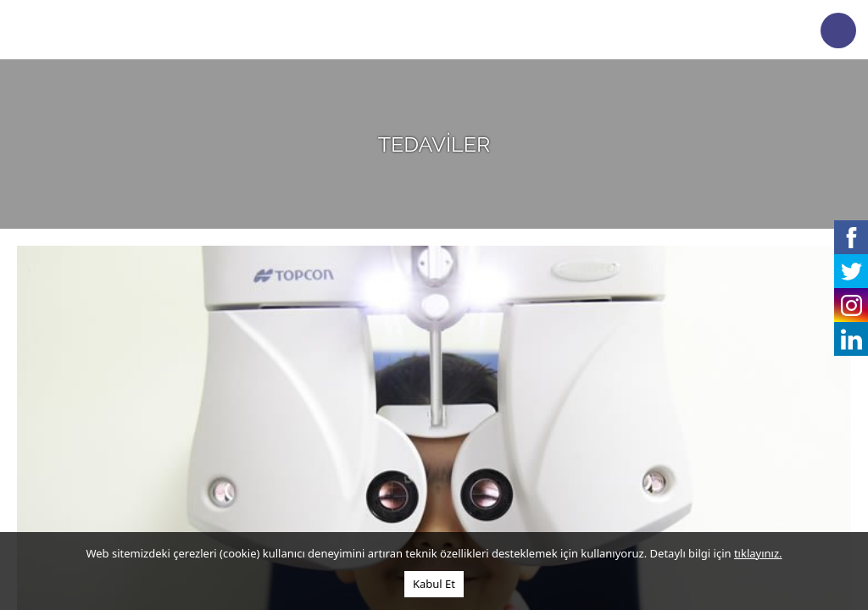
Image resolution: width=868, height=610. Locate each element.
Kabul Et (434, 584)
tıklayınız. (758, 553)
